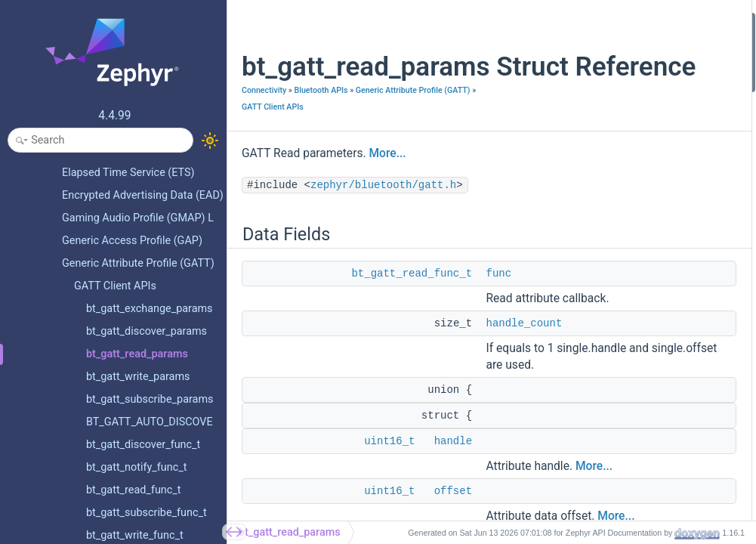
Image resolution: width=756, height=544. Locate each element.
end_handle (580, 356)
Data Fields (568, 22)
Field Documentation (589, 275)
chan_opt (575, 235)
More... (387, 202)
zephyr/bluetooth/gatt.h (383, 233)
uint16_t (572, 82)
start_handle (582, 518)
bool (564, 143)
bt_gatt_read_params (290, 532)
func (498, 322)
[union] (570, 295)
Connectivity (264, 122)
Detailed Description (588, 255)
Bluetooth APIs (321, 122)
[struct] (570, 315)
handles (572, 437)
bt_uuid (571, 204)
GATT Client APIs (273, 155)
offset (568, 478)
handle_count (524, 388)
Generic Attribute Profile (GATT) (299, 139)
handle (569, 396)
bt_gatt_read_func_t (412, 322)
